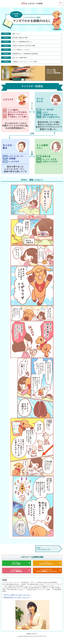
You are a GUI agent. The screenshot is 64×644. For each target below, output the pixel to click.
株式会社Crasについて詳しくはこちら (17, 597)
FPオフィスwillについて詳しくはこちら (18, 595)
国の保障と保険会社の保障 (47, 548)
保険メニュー (61, 3)
